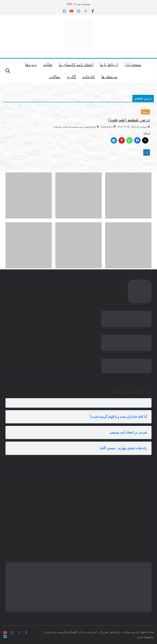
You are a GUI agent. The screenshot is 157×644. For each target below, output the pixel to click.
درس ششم (90, 127)
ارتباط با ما (109, 65)
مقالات (55, 77)
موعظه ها (109, 77)
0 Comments (108, 127)
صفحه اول (133, 65)
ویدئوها (146, 112)
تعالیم (48, 65)
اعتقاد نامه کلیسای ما (76, 65)
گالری (71, 77)
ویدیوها (31, 65)
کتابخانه (89, 77)
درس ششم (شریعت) (129, 120)
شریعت (58, 127)
